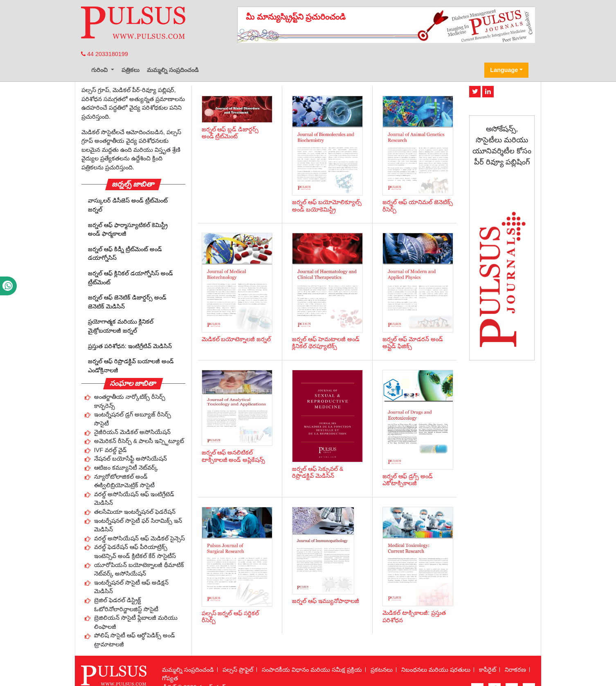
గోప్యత (170, 678)
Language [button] (504, 70)
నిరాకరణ (515, 670)
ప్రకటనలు (382, 670)
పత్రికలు (130, 70)
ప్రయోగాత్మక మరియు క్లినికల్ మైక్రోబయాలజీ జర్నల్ (121, 326)
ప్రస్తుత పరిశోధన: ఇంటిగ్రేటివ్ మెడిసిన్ (130, 346)
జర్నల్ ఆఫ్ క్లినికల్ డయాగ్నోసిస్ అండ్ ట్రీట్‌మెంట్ (130, 278)
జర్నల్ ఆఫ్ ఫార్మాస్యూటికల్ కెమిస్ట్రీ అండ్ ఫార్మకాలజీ (128, 229)
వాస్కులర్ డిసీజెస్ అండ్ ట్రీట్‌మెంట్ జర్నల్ (128, 205)
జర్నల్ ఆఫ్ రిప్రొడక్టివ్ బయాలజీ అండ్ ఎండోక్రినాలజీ (131, 366)
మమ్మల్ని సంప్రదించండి (173, 70)
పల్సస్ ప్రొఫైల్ (238, 670)
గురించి (100, 70)
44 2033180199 (105, 54)
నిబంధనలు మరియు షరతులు (436, 670)
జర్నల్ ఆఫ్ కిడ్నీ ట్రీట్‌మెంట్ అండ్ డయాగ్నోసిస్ (125, 254)
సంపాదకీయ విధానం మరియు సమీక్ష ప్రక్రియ (312, 670)
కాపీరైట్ (488, 670)
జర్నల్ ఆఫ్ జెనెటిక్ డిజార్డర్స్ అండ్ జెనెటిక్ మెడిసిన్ (127, 302)
